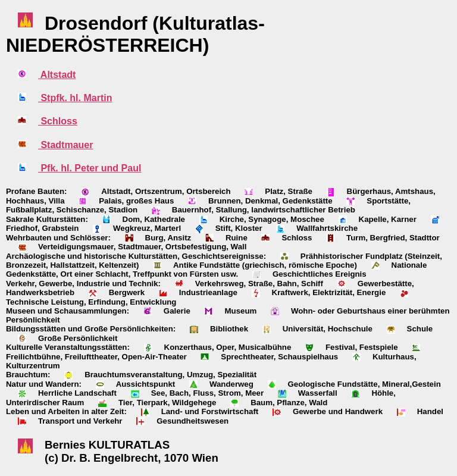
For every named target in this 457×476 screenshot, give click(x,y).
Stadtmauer (65, 145)
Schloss (58, 121)
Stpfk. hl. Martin (75, 98)
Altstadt (57, 75)
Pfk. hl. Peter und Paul (90, 168)
